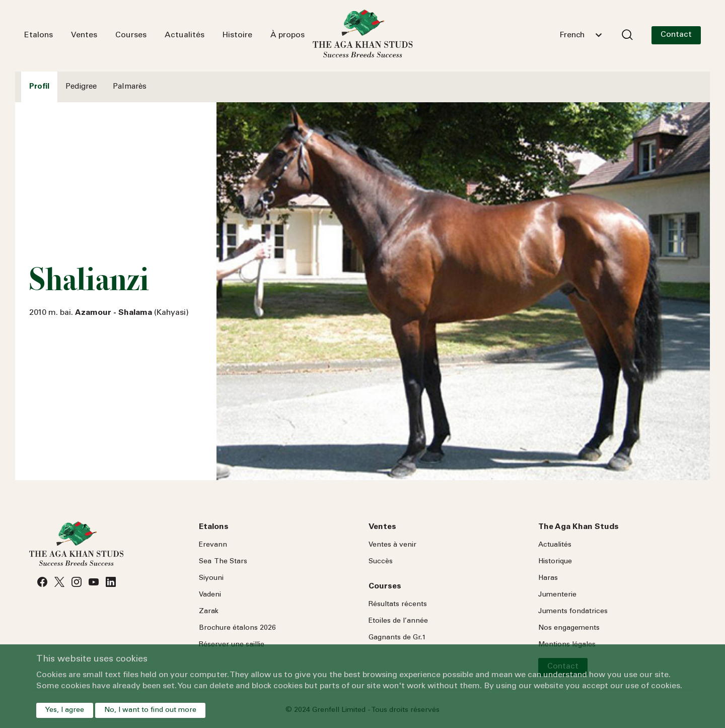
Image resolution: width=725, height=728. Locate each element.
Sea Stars (223, 562)
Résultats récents (398, 605)
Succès (381, 562)
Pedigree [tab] (81, 87)
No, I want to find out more (150, 710)
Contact (676, 35)
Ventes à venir (392, 545)
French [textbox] (572, 35)
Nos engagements (569, 628)
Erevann (213, 545)
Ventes (84, 35)
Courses (131, 35)
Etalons (39, 35)
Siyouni (211, 578)
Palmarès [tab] (130, 87)
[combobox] (581, 35)
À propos (287, 35)
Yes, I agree (65, 710)
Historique (555, 562)
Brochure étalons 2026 (237, 628)
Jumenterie (557, 595)
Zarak (209, 612)
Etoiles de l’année (398, 621)
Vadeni (210, 595)
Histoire (237, 35)
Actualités (185, 35)
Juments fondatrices (573, 612)
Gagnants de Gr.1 (397, 638)
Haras (548, 578)
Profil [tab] (39, 87)
